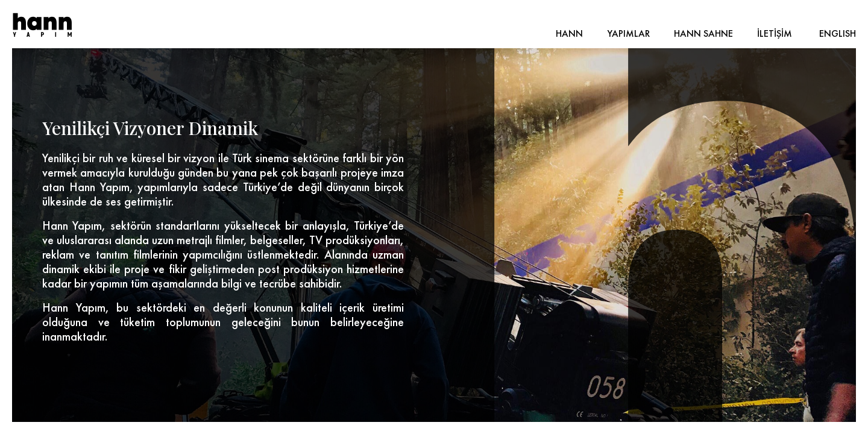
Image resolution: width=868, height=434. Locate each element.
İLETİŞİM (775, 33)
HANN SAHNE (703, 33)
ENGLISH (838, 33)
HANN (569, 33)
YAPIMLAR (628, 33)
